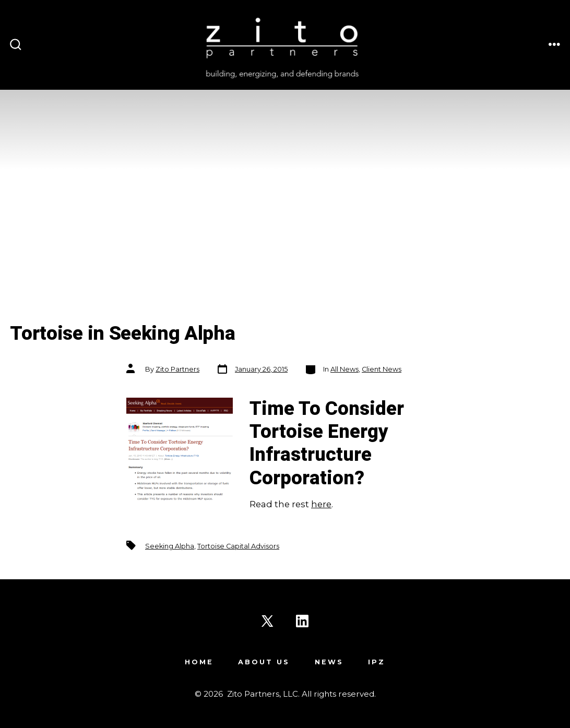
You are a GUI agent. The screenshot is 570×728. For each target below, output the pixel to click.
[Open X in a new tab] (267, 621)
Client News (382, 369)
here (321, 504)
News (329, 662)
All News (345, 369)
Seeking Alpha (170, 546)
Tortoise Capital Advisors (238, 546)
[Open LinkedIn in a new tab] (302, 621)
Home (199, 662)
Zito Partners (177, 369)
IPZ (377, 662)
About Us (264, 662)
